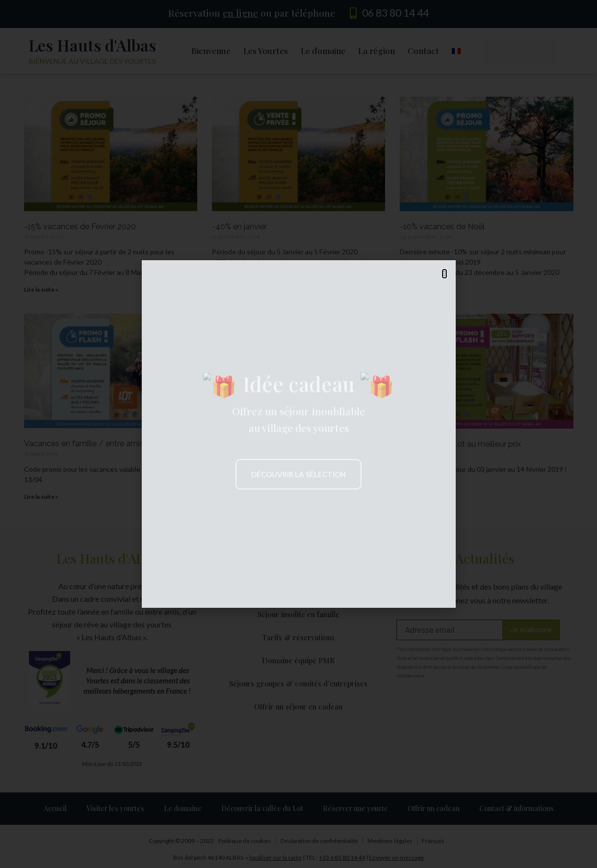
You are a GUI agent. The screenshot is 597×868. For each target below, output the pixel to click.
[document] (298, 434)
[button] (444, 274)
